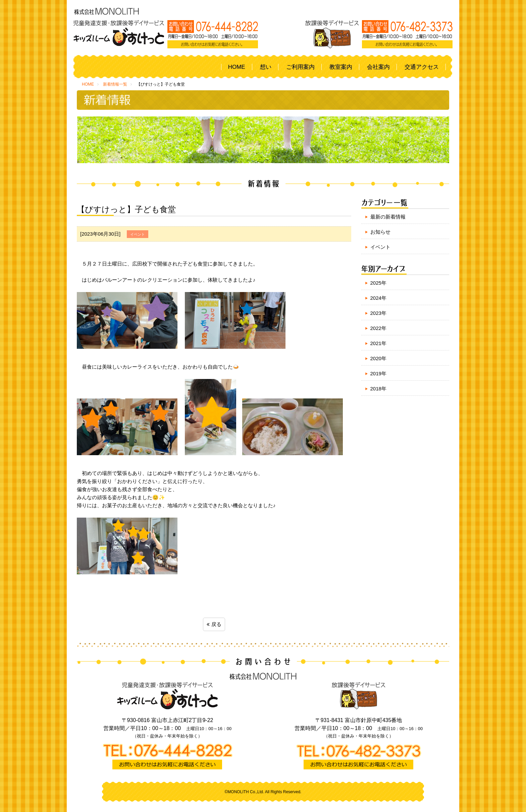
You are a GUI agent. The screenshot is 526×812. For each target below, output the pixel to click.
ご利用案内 (300, 67)
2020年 (378, 358)
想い (266, 67)
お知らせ (380, 232)
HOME (237, 67)
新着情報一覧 (115, 84)
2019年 (378, 373)
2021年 (378, 343)
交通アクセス (422, 67)
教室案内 (341, 67)
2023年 (378, 313)
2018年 (378, 389)
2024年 (378, 298)
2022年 (378, 328)
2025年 (378, 283)
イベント (380, 247)
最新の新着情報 (388, 217)
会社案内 (378, 67)
